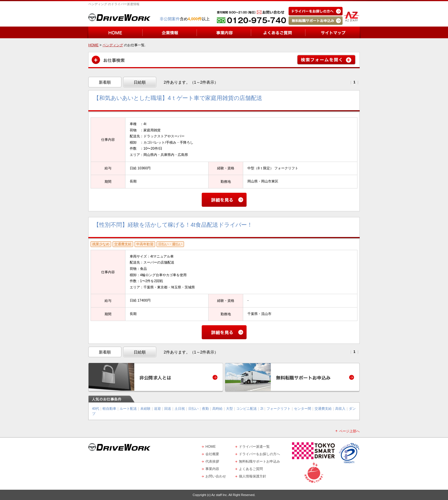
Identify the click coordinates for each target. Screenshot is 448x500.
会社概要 (212, 454)
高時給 (217, 409)
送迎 (157, 409)
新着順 (105, 82)
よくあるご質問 (251, 469)
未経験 (145, 409)
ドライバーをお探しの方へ (259, 454)
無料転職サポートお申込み (259, 461)
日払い (193, 409)
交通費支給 (323, 409)
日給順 (140, 82)
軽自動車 (109, 409)
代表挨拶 (212, 461)
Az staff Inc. (220, 495)
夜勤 (205, 409)
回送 (168, 409)
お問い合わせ (216, 476)
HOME (211, 447)
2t (262, 409)
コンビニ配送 (247, 409)
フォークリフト (279, 409)
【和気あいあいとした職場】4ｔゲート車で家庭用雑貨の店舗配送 (178, 98)
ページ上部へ (349, 431)
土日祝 (180, 409)
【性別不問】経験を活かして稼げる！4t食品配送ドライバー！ (173, 225)
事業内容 (212, 469)
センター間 (303, 409)
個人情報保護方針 (253, 476)
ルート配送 (128, 409)
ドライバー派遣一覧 (254, 447)
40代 (96, 409)
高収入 (340, 409)
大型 (229, 409)
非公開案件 (170, 19)
